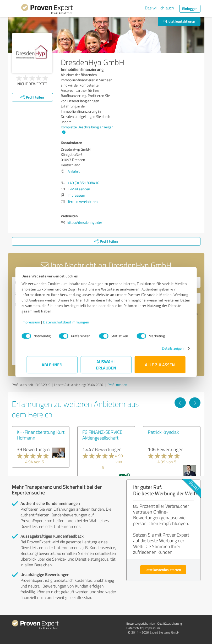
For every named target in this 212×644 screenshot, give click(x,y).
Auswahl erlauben (106, 365)
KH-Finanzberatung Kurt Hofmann (41, 435)
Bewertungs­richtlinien (141, 623)
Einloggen (190, 8)
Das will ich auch (159, 8)
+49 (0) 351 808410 (83, 183)
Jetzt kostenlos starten (163, 570)
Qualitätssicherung (170, 623)
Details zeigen (168, 348)
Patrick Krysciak (163, 432)
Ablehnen (52, 365)
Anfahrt (74, 171)
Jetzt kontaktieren (179, 21)
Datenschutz (134, 628)
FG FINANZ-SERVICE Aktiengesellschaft (102, 435)
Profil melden (117, 385)
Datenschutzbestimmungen (71, 322)
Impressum (36, 322)
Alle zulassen (160, 365)
